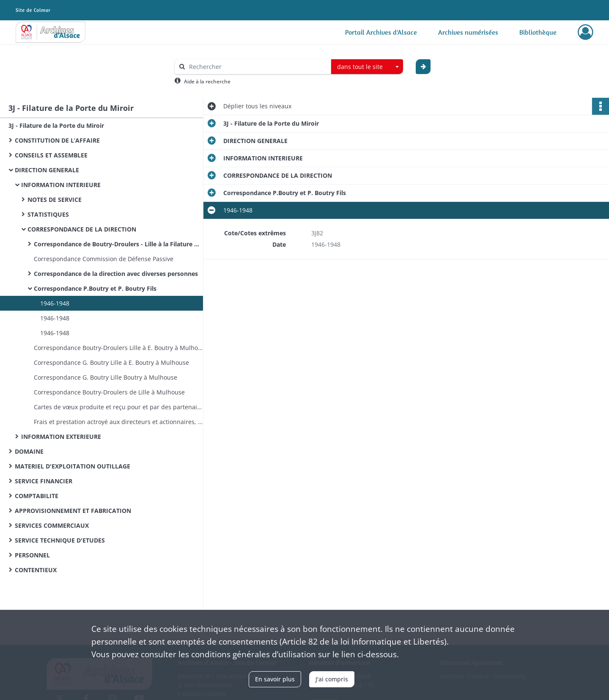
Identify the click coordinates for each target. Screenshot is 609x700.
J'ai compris (332, 679)
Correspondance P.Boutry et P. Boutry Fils (95, 288)
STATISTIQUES (48, 214)
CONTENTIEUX (36, 570)
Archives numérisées (468, 32)
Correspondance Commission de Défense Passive (104, 259)
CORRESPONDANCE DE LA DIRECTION (82, 229)
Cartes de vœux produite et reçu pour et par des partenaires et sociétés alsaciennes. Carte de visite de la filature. (118, 407)
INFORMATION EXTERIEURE (61, 437)
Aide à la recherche (207, 81)
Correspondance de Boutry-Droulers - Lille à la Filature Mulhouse (118, 244)
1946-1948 (55, 303)
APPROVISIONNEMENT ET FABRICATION (73, 511)
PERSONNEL (32, 555)
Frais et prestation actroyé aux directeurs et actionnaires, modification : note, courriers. (118, 422)
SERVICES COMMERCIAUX (52, 525)
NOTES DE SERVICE (55, 200)
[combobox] (367, 67)
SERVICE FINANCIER (44, 481)
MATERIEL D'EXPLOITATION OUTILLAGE (73, 466)
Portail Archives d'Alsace (381, 32)
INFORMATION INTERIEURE (61, 185)
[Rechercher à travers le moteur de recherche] (257, 67)
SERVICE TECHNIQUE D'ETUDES (60, 540)
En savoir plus (275, 679)
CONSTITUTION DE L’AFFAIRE (57, 140)
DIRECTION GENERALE (47, 170)
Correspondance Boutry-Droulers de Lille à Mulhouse (109, 392)
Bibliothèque (538, 32)
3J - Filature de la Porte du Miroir (56, 125)
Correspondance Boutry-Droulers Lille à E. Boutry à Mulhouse (118, 348)
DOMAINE (29, 451)
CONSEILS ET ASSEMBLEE (51, 155)
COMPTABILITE (37, 496)
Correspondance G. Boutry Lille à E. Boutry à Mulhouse (111, 362)
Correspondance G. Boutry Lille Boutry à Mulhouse (106, 377)
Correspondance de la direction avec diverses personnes (116, 274)
